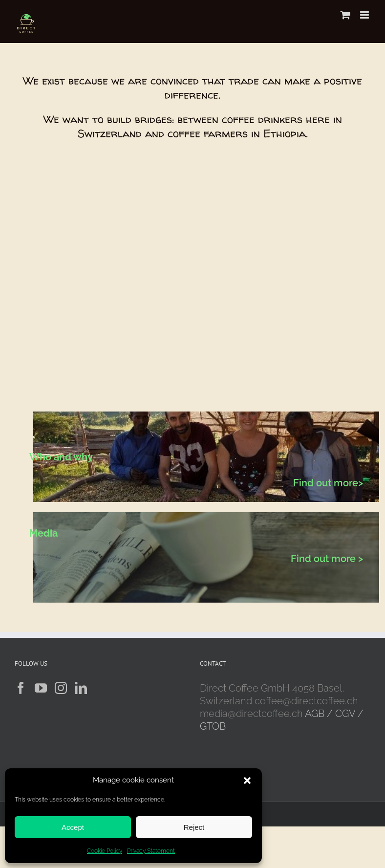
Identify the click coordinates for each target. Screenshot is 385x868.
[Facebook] (21, 688)
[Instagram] (61, 688)
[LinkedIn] (81, 688)
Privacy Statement (151, 851)
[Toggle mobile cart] (345, 15)
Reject (194, 827)
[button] (247, 781)
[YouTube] (41, 688)
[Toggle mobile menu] (365, 15)
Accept (73, 827)
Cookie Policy (105, 851)
